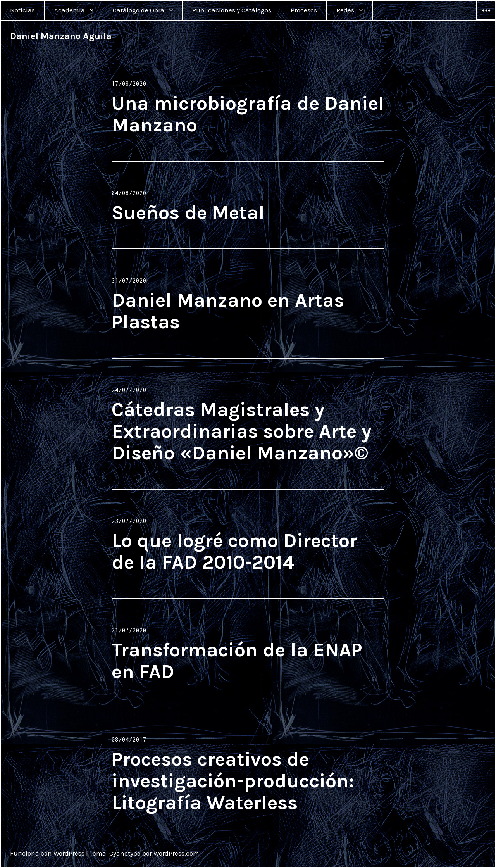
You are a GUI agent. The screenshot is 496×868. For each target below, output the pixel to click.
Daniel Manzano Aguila (61, 36)
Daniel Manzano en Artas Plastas (228, 311)
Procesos (304, 10)
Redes (345, 10)
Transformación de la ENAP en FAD (237, 661)
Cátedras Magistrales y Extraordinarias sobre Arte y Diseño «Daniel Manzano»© (241, 431)
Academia (70, 10)
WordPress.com (176, 853)
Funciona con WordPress (47, 853)
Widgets (486, 20)
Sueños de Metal (188, 213)
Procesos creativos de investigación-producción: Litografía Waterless (233, 781)
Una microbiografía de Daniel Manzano (248, 114)
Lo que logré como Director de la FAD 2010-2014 (234, 551)
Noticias (22, 10)
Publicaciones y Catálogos (232, 10)
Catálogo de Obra (139, 10)
